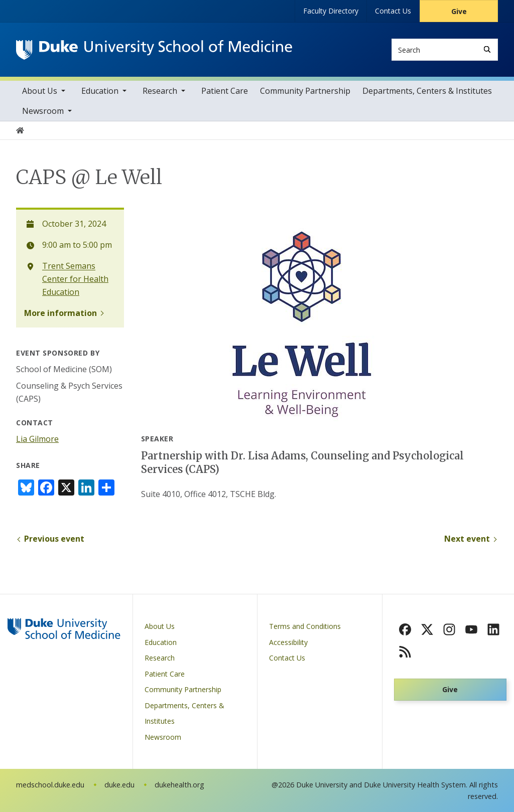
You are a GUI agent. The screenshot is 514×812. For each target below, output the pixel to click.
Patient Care (225, 91)
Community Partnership (305, 91)
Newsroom (43, 111)
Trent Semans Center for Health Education (75, 279)
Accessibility (288, 642)
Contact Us (393, 11)
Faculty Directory (331, 11)
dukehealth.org (179, 785)
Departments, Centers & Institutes (427, 91)
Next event (467, 539)
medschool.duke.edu (50, 785)
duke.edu (119, 785)
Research (160, 91)
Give (459, 11)
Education (100, 91)
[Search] (487, 49)
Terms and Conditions (305, 626)
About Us (40, 91)
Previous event (54, 539)
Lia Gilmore (37, 439)
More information (60, 313)
